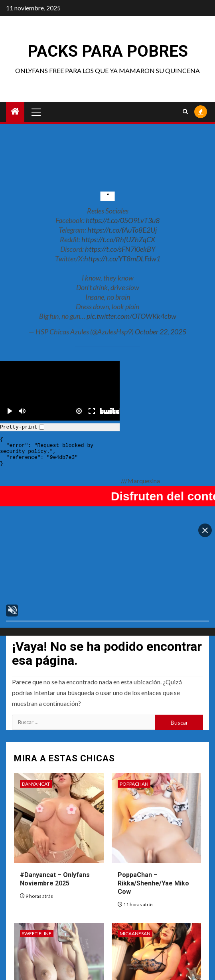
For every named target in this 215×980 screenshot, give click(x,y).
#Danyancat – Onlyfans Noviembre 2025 (55, 856)
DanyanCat (36, 761)
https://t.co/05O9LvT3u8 (123, 220)
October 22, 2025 (161, 332)
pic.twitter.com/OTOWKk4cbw (131, 316)
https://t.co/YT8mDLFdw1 (122, 259)
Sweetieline (37, 910)
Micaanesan (135, 910)
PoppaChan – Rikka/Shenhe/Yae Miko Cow (153, 860)
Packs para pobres (108, 51)
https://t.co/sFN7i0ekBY (120, 249)
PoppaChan (134, 761)
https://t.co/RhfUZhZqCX (118, 239)
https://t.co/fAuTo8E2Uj (122, 230)
